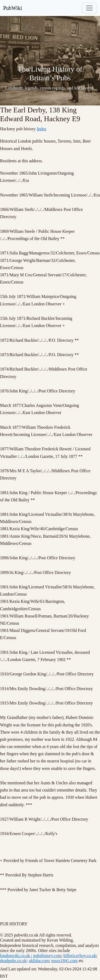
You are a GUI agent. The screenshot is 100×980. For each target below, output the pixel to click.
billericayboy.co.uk (80, 956)
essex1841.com (64, 961)
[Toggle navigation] (89, 8)
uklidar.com (39, 961)
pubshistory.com (47, 956)
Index (41, 129)
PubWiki (13, 8)
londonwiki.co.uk (15, 956)
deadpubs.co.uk (13, 961)
